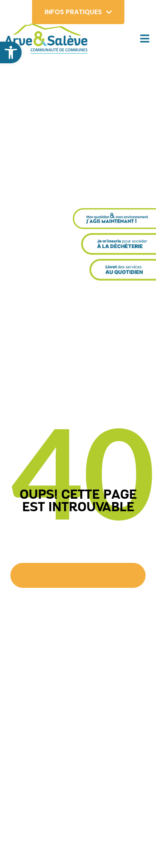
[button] (11, 52)
